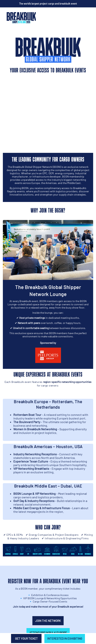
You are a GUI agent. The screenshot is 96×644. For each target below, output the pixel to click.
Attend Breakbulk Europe (48, 633)
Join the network (48, 621)
